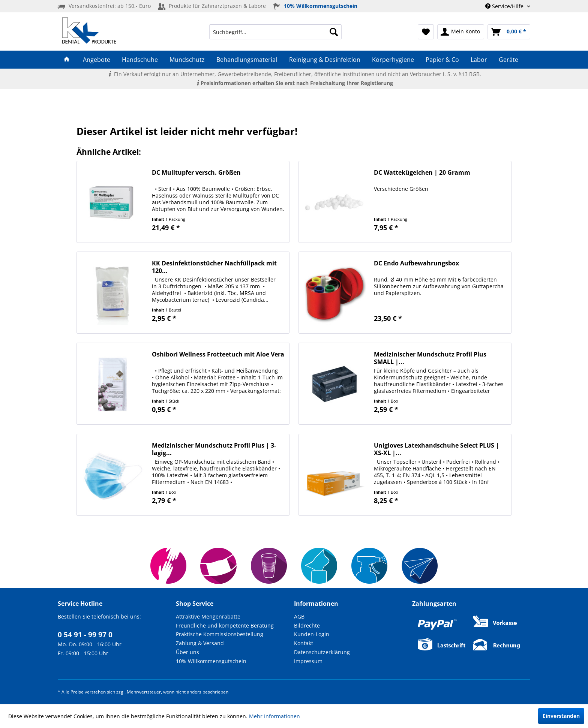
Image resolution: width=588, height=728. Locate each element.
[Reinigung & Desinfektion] (325, 60)
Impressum (308, 661)
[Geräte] (509, 60)
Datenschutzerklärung (322, 652)
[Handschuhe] (140, 60)
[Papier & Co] (442, 60)
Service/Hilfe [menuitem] (505, 6)
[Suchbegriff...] (275, 32)
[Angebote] (96, 60)
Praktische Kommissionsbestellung (220, 634)
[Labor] (479, 60)
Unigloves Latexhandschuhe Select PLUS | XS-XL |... (436, 449)
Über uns (187, 652)
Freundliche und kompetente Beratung (225, 625)
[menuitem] (275, 32)
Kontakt (304, 643)
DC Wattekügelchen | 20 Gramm (422, 173)
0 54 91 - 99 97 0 (85, 635)
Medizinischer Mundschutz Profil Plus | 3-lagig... (214, 449)
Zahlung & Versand (200, 643)
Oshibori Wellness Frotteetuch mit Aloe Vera (218, 354)
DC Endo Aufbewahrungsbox (416, 263)
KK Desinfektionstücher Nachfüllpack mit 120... (214, 267)
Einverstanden (561, 716)
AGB (299, 616)
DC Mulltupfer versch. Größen (196, 173)
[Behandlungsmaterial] (247, 60)
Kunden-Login (312, 634)
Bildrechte (307, 625)
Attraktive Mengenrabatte (208, 616)
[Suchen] (334, 32)
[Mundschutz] (187, 60)
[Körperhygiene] (393, 60)
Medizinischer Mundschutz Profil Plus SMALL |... (430, 358)
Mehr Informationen (274, 716)
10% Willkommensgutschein (211, 661)
